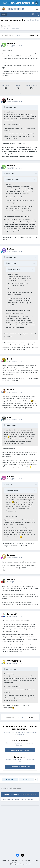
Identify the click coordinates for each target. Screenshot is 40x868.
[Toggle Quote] (5, 107)
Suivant (32, 35)
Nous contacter (24, 860)
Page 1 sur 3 (21, 35)
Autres (17, 28)
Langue (5, 860)
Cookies (35, 860)
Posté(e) (15, 46)
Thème (14, 860)
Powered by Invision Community (20, 865)
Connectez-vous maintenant (20, 767)
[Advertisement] (20, 831)
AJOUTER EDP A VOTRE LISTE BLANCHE (18, 3)
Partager (10, 779)
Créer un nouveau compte (20, 750)
